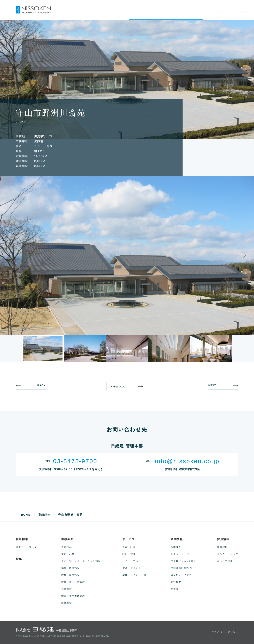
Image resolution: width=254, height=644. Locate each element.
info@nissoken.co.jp (187, 461)
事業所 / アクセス (181, 575)
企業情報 (177, 539)
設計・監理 (129, 554)
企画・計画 (129, 547)
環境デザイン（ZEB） (136, 575)
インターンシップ (228, 554)
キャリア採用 (225, 561)
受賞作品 (67, 547)
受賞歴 (175, 589)
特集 (19, 559)
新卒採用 (222, 547)
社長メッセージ (180, 554)
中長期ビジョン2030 (183, 561)
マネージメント (132, 568)
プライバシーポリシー (225, 632)
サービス (129, 539)
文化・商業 (68, 554)
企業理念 (176, 547)
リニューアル (130, 561)
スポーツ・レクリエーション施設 (81, 561)
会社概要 (176, 582)
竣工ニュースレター (28, 547)
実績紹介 (67, 539)
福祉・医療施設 (70, 568)
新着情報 (22, 539)
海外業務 (67, 603)
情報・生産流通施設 (73, 596)
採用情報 (223, 539)
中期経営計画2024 (182, 568)
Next (241, 255)
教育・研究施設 (70, 575)
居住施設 (67, 589)
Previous (13, 255)
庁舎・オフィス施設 (73, 582)
